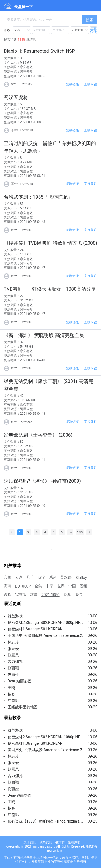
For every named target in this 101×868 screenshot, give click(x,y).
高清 (8, 586)
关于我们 (30, 842)
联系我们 (46, 842)
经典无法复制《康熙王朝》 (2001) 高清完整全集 (48, 385)
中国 (72, 586)
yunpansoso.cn (43, 846)
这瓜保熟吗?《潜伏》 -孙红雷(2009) (42, 481)
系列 (53, 577)
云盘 (19, 577)
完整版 (21, 595)
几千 (30, 577)
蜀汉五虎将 (16, 97)
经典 (67, 595)
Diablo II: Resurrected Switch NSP (39, 51)
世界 (61, 586)
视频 (83, 586)
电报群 (60, 842)
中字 (50, 586)
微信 (78, 595)
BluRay (81, 578)
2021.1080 (50, 595)
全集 (38, 586)
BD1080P (23, 586)
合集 (8, 577)
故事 (34, 595)
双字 (41, 577)
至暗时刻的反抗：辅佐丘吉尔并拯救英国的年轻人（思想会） (50, 147)
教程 (8, 595)
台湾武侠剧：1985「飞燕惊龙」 (38, 197)
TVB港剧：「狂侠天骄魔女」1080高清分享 (50, 289)
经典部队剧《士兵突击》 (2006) (38, 435)
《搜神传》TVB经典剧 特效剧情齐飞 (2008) (50, 243)
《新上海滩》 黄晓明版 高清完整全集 (44, 335)
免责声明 (74, 842)
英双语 (66, 577)
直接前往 (90, 84)
